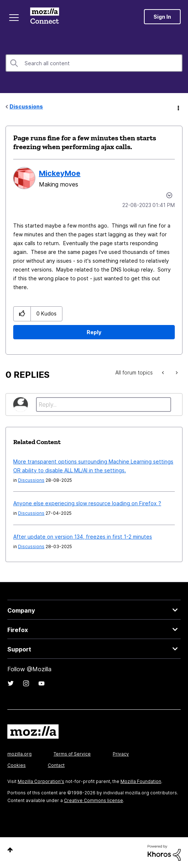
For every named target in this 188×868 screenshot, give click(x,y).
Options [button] (178, 107)
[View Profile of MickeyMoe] (60, 173)
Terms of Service (72, 754)
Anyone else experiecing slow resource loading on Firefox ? (87, 503)
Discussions (26, 106)
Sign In (162, 17)
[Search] (94, 63)
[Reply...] (104, 405)
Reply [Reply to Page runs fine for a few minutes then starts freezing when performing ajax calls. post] (94, 332)
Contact (56, 765)
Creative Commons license (93, 800)
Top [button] (10, 850)
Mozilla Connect (45, 16)
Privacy (121, 754)
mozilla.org (19, 754)
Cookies (17, 765)
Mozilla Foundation (141, 781)
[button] (22, 314)
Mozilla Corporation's (41, 781)
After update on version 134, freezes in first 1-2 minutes (83, 537)
